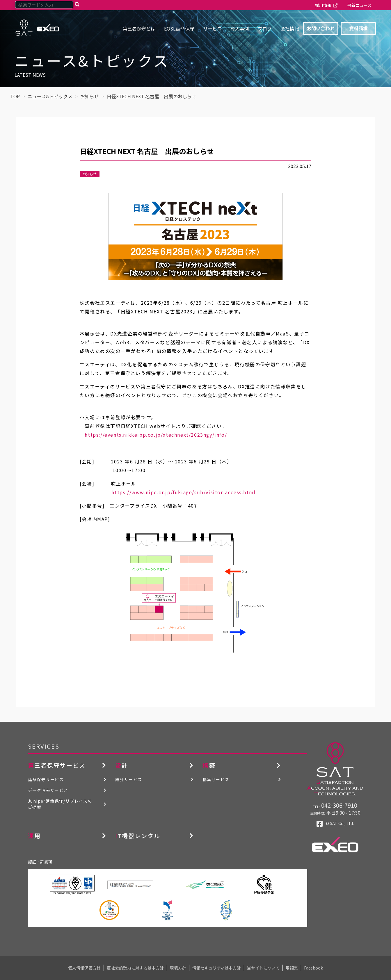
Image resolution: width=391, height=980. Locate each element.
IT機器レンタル (138, 836)
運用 (34, 836)
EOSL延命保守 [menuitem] (179, 28)
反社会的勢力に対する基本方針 (135, 968)
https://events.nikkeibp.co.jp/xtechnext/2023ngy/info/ (153, 435)
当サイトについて (263, 968)
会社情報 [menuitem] (290, 28)
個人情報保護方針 (84, 968)
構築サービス (216, 779)
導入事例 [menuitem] (240, 28)
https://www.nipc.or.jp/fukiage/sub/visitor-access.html (168, 492)
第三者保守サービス (57, 765)
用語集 (292, 968)
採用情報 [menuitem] (323, 5)
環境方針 (178, 968)
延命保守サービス (46, 779)
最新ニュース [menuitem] (359, 5)
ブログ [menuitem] (265, 28)
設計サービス (129, 779)
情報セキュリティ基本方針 (217, 968)
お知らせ (90, 174)
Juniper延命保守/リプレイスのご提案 (60, 804)
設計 (122, 765)
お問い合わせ (321, 28)
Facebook (313, 968)
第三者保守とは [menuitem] (139, 28)
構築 (209, 765)
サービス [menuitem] (212, 28)
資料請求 (358, 28)
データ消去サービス (48, 790)
